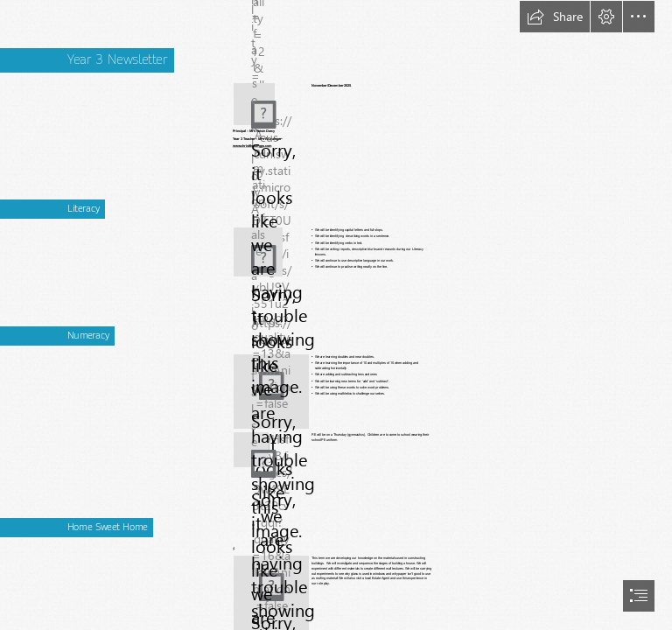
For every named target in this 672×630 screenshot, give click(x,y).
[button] (555, 17)
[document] (336, 315)
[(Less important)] (254, 104)
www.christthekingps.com (252, 146)
